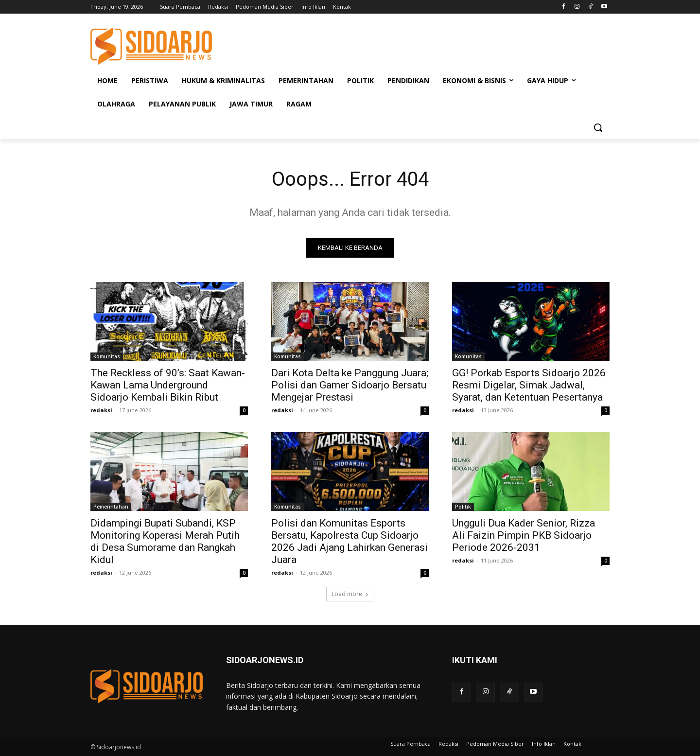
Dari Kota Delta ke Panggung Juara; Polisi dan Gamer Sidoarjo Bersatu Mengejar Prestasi (350, 385)
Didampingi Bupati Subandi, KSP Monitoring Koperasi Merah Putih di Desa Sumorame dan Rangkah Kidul (165, 541)
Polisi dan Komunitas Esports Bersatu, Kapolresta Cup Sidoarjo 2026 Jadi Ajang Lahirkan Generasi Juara (350, 541)
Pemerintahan (111, 507)
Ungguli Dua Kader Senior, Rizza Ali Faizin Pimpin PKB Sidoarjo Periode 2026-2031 (524, 535)
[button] (598, 127)
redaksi (101, 410)
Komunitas (107, 356)
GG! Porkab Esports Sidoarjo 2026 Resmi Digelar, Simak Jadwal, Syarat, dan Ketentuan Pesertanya (529, 385)
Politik (463, 507)
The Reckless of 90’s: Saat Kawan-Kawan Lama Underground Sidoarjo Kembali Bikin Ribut (168, 385)
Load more (350, 594)
